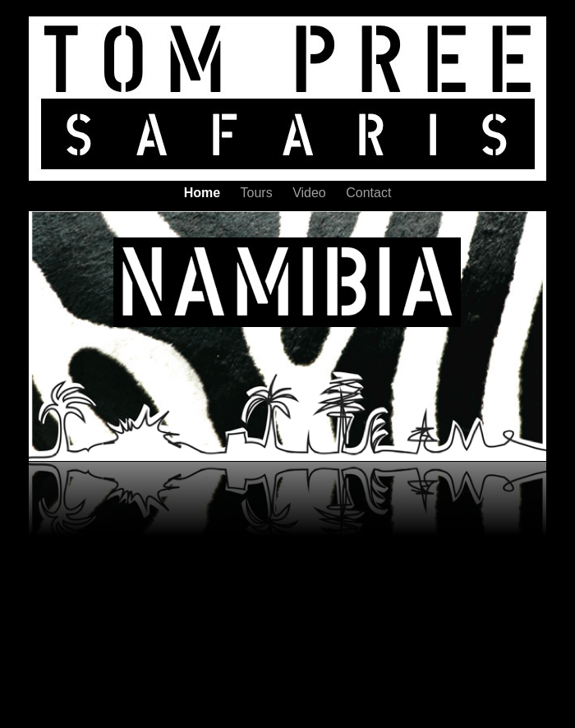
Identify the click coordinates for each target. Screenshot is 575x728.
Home (204, 193)
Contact (368, 193)
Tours (259, 193)
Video (311, 193)
